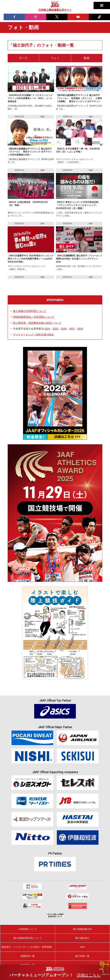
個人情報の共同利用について (30, 311)
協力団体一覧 (82, 956)
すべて (23, 58)
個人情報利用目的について (28, 938)
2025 (55, 329)
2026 (64, 329)
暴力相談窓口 (82, 938)
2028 (80, 329)
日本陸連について (28, 929)
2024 (47, 329)
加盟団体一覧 (28, 956)
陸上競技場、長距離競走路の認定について (37, 323)
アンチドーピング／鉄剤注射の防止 (33, 334)
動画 (87, 58)
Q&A (82, 947)
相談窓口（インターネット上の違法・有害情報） (28, 947)
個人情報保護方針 (82, 929)
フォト (55, 58)
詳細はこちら (89, 975)
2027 (72, 329)
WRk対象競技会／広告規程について (34, 317)
